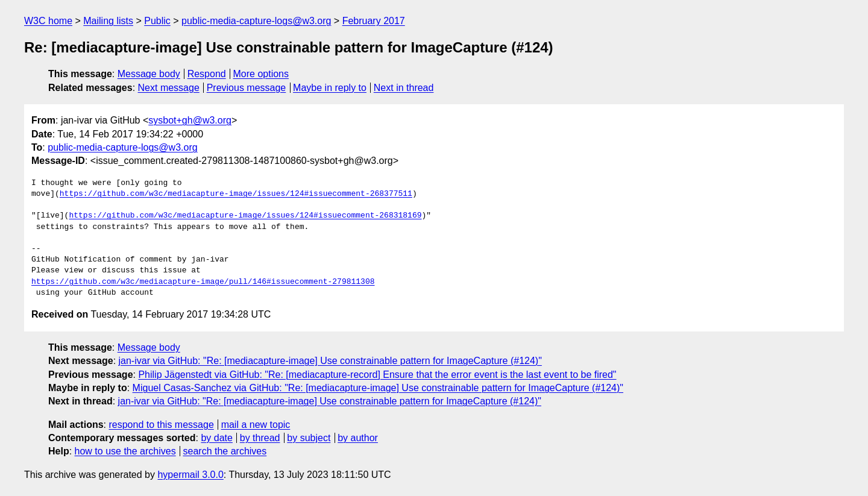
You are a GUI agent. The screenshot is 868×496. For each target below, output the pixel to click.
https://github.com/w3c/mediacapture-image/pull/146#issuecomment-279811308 (203, 282)
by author (358, 438)
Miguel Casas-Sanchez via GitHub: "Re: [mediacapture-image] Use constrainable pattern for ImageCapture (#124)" (378, 388)
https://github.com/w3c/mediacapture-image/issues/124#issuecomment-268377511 (236, 194)
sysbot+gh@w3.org (190, 120)
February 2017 (374, 21)
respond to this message (161, 425)
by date (216, 438)
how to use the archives (125, 451)
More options (261, 74)
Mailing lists (108, 21)
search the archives (225, 451)
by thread (260, 438)
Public (157, 21)
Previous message (247, 88)
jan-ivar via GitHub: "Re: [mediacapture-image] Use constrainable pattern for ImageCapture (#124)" (330, 361)
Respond (207, 74)
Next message (169, 88)
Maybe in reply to (330, 88)
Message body (149, 74)
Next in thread (404, 88)
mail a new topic (256, 425)
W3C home (48, 21)
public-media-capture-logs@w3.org (256, 21)
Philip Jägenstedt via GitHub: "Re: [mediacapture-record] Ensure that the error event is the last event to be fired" (377, 375)
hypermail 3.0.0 (190, 475)
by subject (309, 438)
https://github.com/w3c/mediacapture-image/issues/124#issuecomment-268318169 (245, 216)
